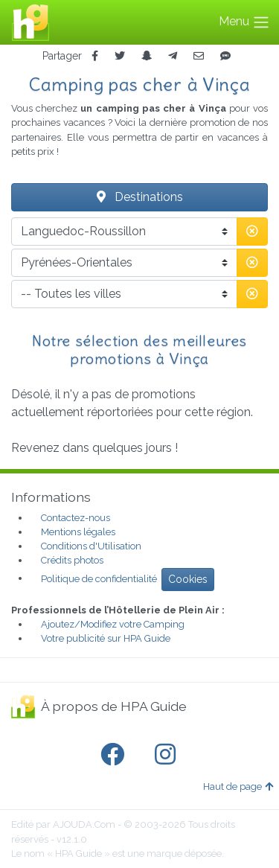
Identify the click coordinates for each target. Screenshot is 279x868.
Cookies (188, 579)
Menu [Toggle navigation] (244, 22)
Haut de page (238, 786)
